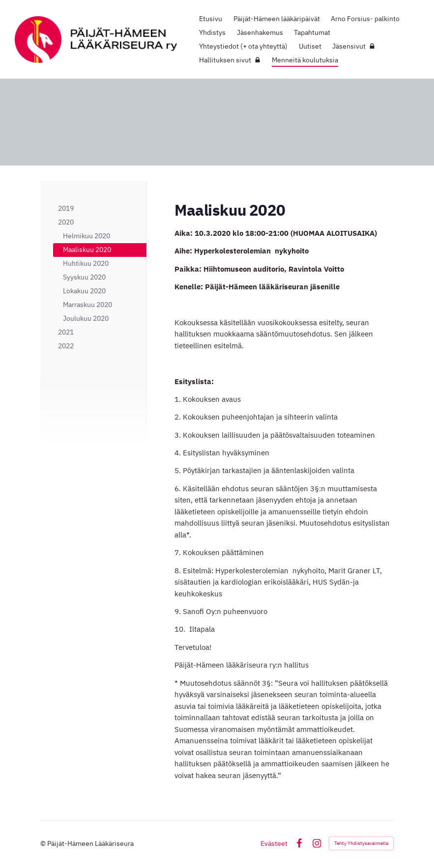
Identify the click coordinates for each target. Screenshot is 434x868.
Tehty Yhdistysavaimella (361, 843)
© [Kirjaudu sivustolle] (44, 843)
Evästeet (274, 843)
